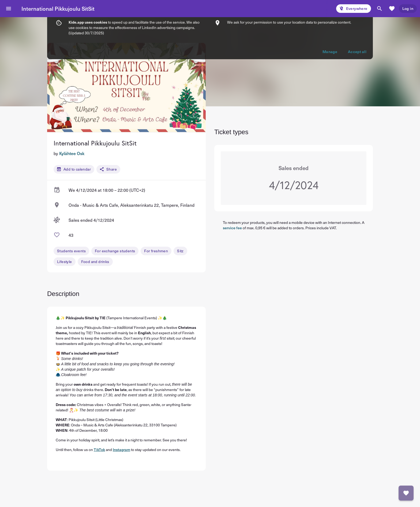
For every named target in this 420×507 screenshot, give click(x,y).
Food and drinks (95, 262)
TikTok (99, 450)
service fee (232, 228)
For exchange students (115, 251)
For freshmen (156, 251)
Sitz (180, 251)
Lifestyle (65, 262)
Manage (330, 22)
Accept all (357, 22)
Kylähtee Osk (72, 153)
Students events (71, 251)
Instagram (121, 450)
